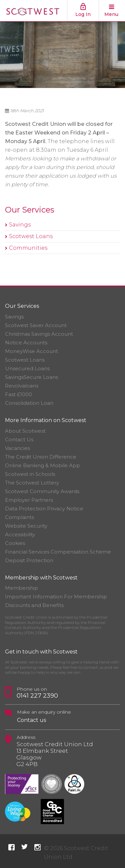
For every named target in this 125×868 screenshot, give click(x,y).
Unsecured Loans (27, 368)
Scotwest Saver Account (36, 325)
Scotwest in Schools (30, 474)
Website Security (26, 526)
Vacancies (17, 448)
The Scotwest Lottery (32, 483)
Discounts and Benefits (34, 605)
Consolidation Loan (29, 403)
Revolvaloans (22, 386)
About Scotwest (25, 431)
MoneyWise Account (31, 351)
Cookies (15, 543)
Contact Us (19, 439)
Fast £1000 (18, 394)
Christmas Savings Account (39, 334)
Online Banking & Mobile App (42, 465)
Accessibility (20, 534)
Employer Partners (29, 500)
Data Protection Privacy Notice (44, 509)
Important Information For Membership (56, 597)
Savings (20, 225)
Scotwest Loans (31, 236)
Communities (28, 248)
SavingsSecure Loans (31, 377)
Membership (21, 588)
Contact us (31, 720)
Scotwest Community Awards (42, 491)
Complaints (19, 517)
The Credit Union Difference (41, 457)
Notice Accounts (26, 343)
